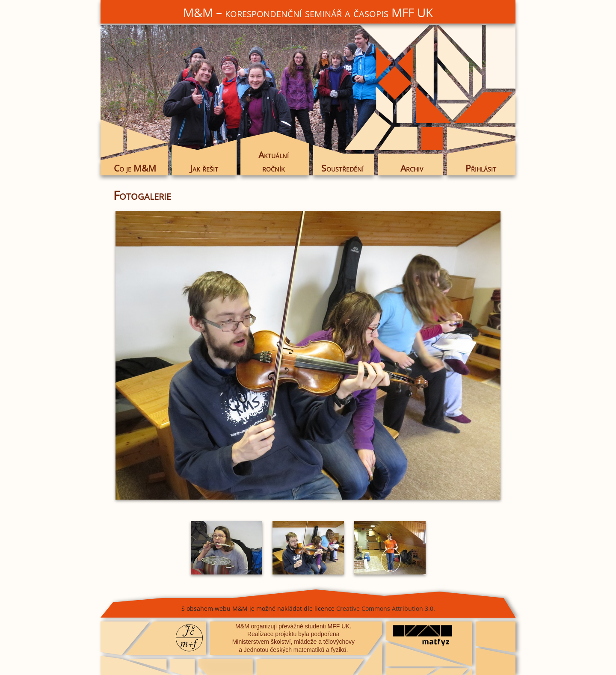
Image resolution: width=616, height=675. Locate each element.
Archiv (412, 168)
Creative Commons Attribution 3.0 (385, 608)
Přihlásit (481, 168)
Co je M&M (135, 168)
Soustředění (342, 168)
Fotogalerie (142, 195)
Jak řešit (204, 168)
